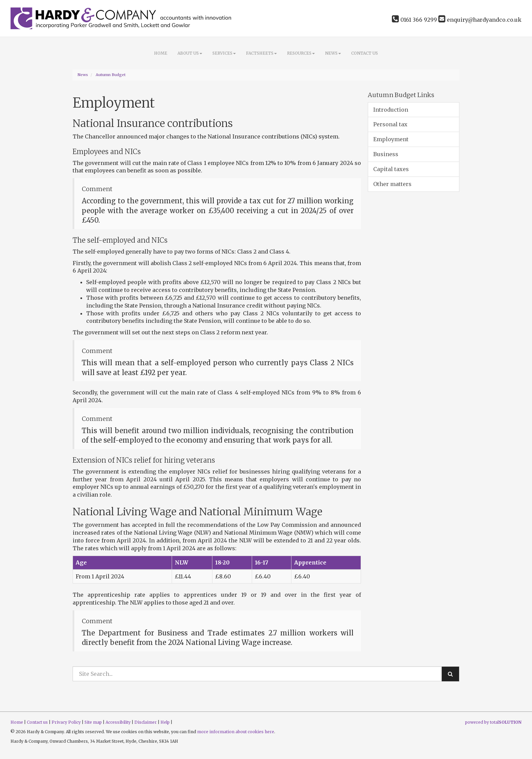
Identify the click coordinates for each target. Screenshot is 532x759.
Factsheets (261, 53)
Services (224, 53)
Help (165, 722)
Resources (301, 53)
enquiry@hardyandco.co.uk (480, 20)
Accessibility (118, 722)
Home (161, 53)
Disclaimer (146, 722)
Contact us (365, 53)
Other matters (392, 184)
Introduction (391, 110)
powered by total (493, 722)
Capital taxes (391, 169)
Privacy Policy (66, 722)
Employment (391, 139)
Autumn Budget (111, 75)
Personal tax (390, 124)
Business (386, 154)
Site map (93, 722)
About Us (190, 53)
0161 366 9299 (414, 20)
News (333, 53)
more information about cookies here (236, 732)
